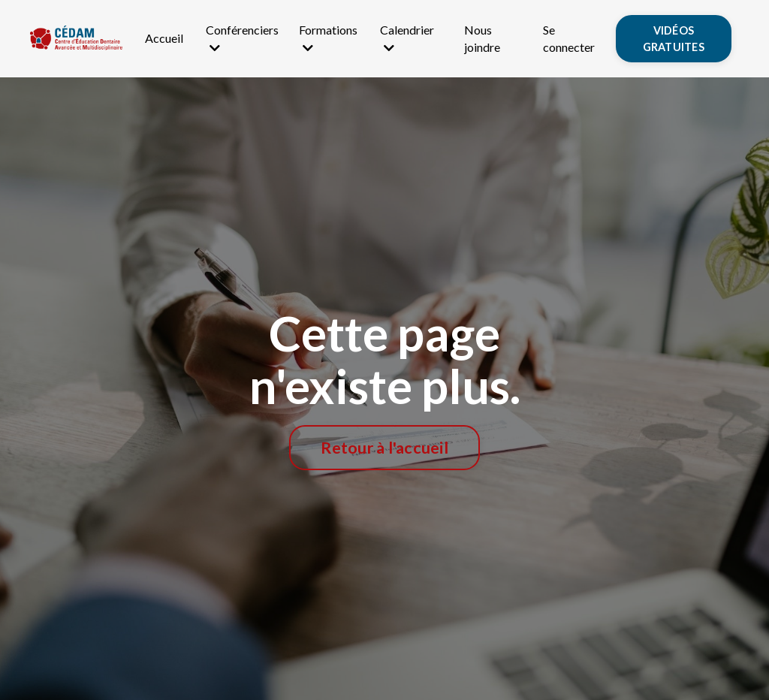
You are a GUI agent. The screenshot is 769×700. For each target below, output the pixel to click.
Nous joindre (482, 38)
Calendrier (407, 38)
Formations (328, 38)
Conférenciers (242, 38)
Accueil (164, 38)
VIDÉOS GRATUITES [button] (674, 39)
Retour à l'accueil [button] (384, 448)
